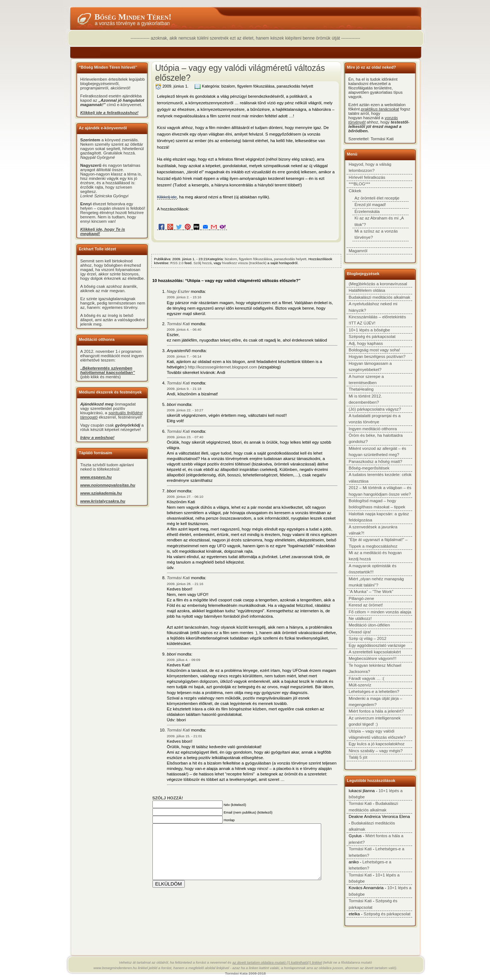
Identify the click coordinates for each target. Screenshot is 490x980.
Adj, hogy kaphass (366, 343)
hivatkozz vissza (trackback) (244, 263)
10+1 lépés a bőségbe (370, 330)
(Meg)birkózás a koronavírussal (378, 284)
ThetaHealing (361, 389)
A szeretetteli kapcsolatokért (375, 652)
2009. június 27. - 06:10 (185, 497)
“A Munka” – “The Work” (371, 592)
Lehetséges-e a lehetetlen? (374, 691)
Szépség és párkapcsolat (372, 336)
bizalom (228, 86)
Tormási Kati (179, 324)
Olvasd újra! (360, 632)
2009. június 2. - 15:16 (184, 297)
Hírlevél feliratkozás (367, 177)
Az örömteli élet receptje (377, 198)
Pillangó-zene (362, 598)
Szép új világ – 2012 (368, 638)
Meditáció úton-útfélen (369, 625)
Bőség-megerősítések (369, 468)
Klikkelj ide (167, 197)
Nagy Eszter (178, 291)
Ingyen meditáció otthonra (373, 429)
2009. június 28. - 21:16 (185, 584)
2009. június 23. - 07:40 (185, 437)
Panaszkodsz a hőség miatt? (376, 461)
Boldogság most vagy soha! (375, 350)
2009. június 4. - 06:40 (184, 329)
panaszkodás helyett (295, 86)
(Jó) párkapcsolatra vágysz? (375, 409)
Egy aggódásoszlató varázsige (377, 645)
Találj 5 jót (358, 757)
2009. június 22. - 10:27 (185, 410)
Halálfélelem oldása (367, 290)
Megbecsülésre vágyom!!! (373, 658)
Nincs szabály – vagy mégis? (376, 751)
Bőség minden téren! (133, 17)
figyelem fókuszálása (256, 86)
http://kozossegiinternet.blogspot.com (222, 367)
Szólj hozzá (203, 263)
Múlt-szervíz (360, 685)
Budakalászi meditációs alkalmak (380, 297)
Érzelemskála (367, 211)
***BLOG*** (360, 184)
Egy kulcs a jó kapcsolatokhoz (377, 744)
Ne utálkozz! (360, 618)
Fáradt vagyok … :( (367, 678)
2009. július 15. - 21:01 (185, 736)
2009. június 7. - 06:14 (184, 356)
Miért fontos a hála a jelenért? (377, 711)
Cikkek (355, 191)
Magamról (358, 251)
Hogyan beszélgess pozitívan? (377, 356)
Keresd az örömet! (366, 605)
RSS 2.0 (177, 263)
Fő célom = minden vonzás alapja (380, 612)
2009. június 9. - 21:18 (184, 389)
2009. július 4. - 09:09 (184, 660)
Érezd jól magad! (370, 205)
